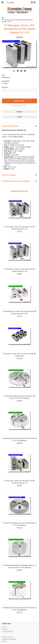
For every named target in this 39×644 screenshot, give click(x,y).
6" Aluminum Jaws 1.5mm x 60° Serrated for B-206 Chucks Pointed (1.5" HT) (19, 312)
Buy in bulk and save (19, 105)
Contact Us (5, 629)
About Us (5, 627)
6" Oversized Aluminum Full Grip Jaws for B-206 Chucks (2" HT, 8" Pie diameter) (19, 397)
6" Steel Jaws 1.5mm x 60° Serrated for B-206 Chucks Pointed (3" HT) (19, 270)
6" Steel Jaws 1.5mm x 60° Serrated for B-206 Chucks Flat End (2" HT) (19, 482)
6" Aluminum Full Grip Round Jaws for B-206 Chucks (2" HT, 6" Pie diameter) (19, 439)
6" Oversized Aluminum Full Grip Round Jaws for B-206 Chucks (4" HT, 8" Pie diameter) (19, 566)
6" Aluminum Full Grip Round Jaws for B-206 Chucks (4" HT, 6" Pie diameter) (19, 609)
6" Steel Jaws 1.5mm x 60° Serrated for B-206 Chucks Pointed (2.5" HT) (19, 228)
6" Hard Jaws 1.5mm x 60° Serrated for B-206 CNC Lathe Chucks (19, 355)
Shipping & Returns (7, 631)
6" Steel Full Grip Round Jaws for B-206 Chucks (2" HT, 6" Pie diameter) (20, 524)
